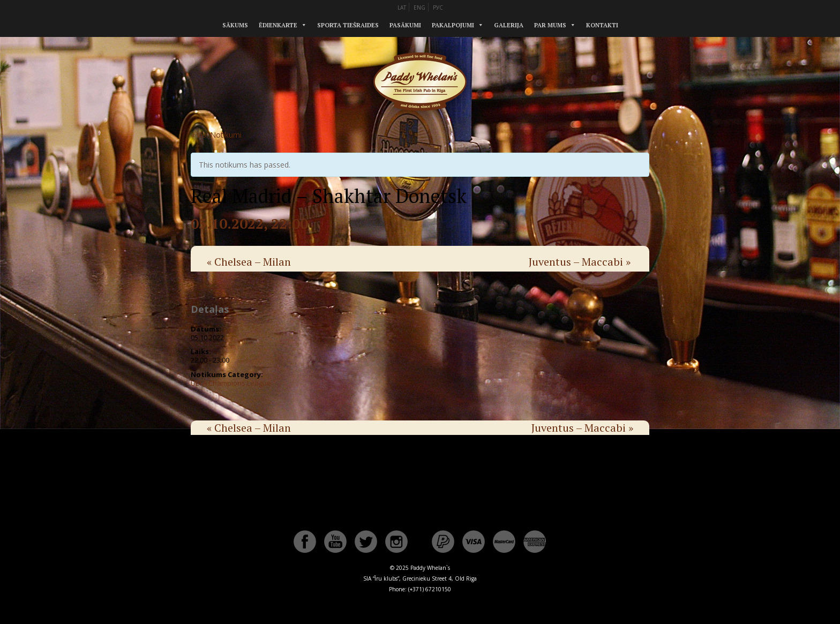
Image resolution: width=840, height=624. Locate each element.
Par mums (550, 25)
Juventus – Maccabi (580, 262)
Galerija (509, 25)
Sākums (235, 25)
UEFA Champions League (231, 383)
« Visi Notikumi (216, 135)
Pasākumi (405, 25)
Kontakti (602, 25)
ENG (419, 7)
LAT (402, 7)
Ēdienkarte (278, 25)
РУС (438, 7)
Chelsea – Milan (249, 262)
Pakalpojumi (453, 25)
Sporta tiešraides (348, 25)
